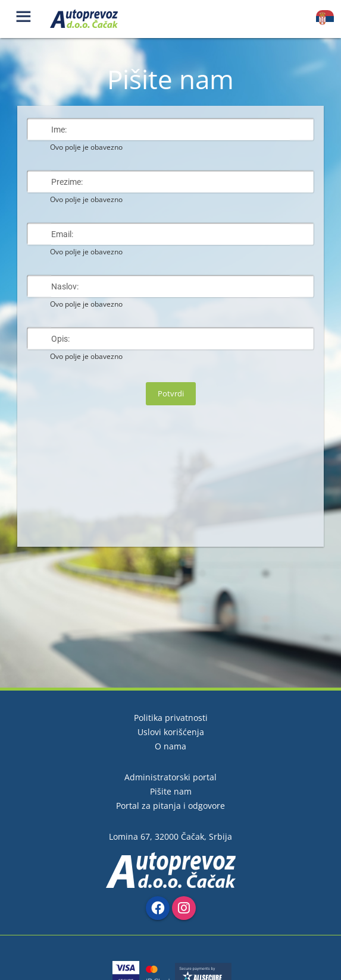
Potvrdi (171, 393)
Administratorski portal (170, 777)
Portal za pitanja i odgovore (170, 806)
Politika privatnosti (171, 718)
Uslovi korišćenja (171, 732)
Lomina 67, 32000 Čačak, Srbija (170, 836)
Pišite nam (171, 791)
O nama (170, 746)
